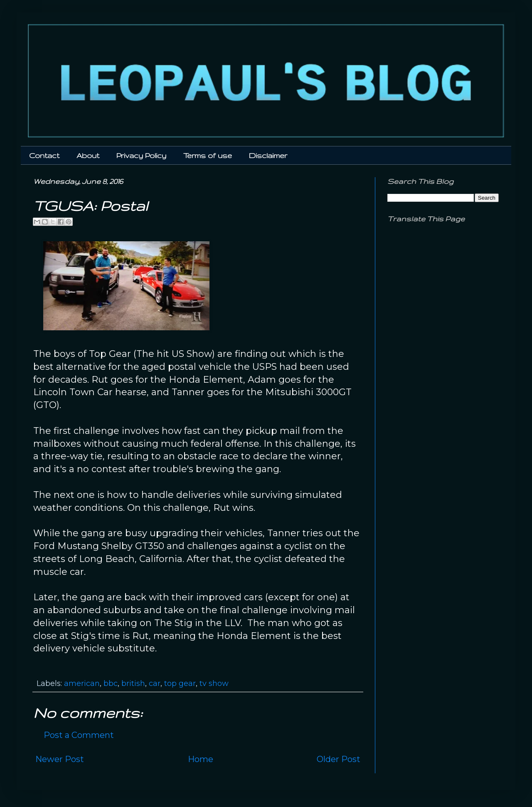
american (82, 683)
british (133, 683)
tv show (214, 683)
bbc (111, 683)
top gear (180, 683)
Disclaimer (268, 155)
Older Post (339, 759)
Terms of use (208, 155)
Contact (44, 155)
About (88, 155)
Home (201, 759)
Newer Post (60, 759)
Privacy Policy (141, 155)
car (155, 683)
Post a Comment (79, 735)
